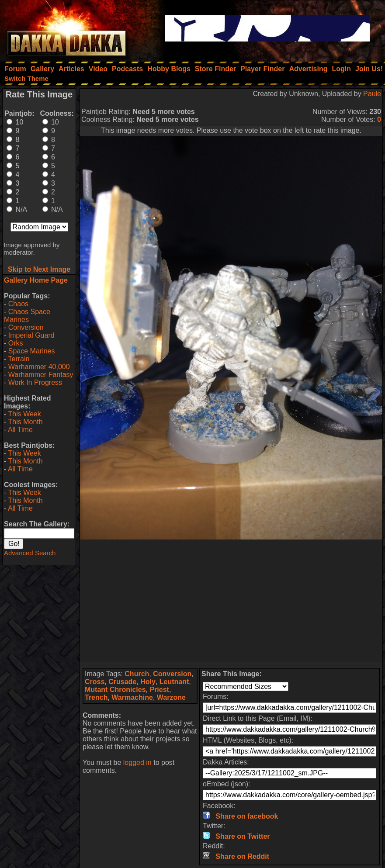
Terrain (19, 359)
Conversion (26, 327)
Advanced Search (30, 553)
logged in (137, 763)
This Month (25, 422)
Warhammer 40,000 (39, 367)
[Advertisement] (231, 601)
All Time (20, 430)
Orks (16, 343)
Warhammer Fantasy (41, 375)
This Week (24, 414)
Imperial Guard (31, 335)
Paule (372, 94)
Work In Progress (35, 382)
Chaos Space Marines (27, 316)
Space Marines (32, 351)
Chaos (18, 304)
